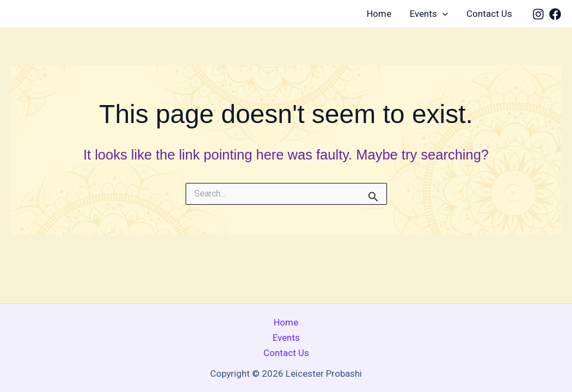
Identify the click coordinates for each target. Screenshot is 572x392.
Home (379, 14)
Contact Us (489, 14)
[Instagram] (538, 14)
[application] (442, 14)
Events (429, 14)
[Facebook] (555, 14)
